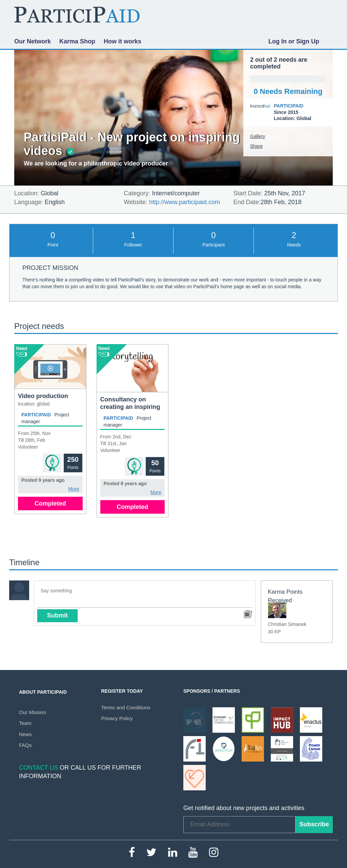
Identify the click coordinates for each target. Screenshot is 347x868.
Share (256, 146)
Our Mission (33, 712)
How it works (123, 41)
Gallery (258, 136)
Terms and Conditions (126, 707)
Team (25, 723)
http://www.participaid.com (185, 202)
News (25, 734)
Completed (50, 504)
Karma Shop (77, 41)
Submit (57, 615)
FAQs (25, 745)
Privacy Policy (117, 718)
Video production (43, 396)
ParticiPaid (289, 106)
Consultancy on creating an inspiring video (130, 407)
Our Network (33, 41)
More (74, 489)
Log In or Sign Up (294, 41)
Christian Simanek (287, 624)
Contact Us (38, 768)
